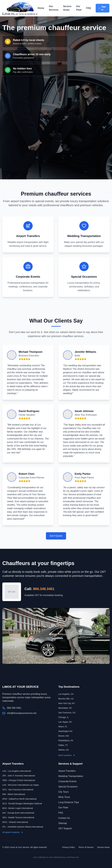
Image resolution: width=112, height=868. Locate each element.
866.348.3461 (44, 589)
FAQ (89, 8)
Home (41, 8)
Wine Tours (64, 797)
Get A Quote (56, 536)
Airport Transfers (67, 771)
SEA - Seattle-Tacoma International (18, 817)
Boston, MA (64, 736)
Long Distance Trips (69, 802)
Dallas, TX (63, 745)
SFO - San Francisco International (18, 790)
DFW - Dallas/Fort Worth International (19, 799)
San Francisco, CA (67, 713)
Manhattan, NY (65, 708)
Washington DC (65, 731)
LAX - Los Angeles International (17, 771)
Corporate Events (67, 781)
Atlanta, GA (64, 750)
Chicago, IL (64, 717)
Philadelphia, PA (66, 740)
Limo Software (40, 857)
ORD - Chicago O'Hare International (19, 780)
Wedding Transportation (71, 776)
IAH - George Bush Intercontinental (18, 813)
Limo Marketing (56, 857)
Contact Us (64, 818)
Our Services (54, 8)
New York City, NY (67, 703)
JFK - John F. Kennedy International (19, 776)
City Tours (64, 792)
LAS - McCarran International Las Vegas (21, 785)
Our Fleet (79, 8)
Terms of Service (86, 847)
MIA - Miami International (14, 794)
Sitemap (63, 823)
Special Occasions (68, 787)
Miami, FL (63, 727)
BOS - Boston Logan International (18, 808)
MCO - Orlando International (15, 822)
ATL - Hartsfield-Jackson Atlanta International (23, 827)
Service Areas (67, 8)
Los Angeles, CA (66, 694)
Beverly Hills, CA (66, 699)
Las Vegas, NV (65, 722)
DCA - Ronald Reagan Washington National (22, 804)
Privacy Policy (68, 847)
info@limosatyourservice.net (22, 713)
